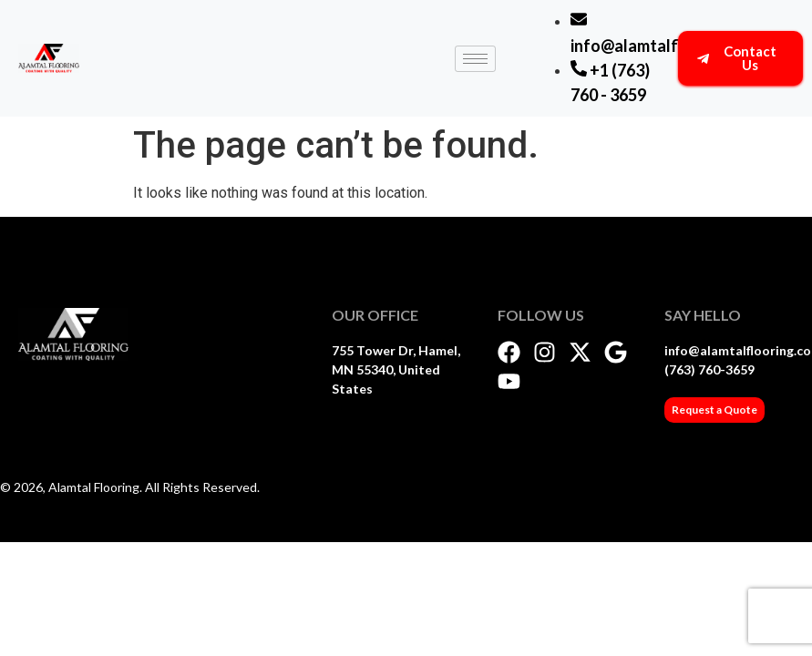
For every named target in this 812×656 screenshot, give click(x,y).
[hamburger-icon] (475, 59)
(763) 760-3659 (709, 369)
